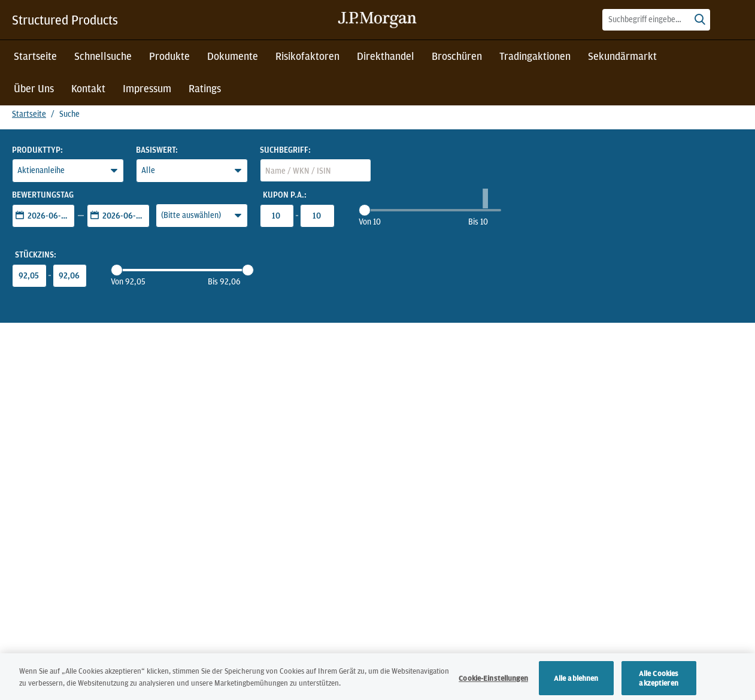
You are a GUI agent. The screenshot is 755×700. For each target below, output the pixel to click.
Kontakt (88, 88)
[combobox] (656, 20)
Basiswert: (157, 150)
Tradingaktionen (535, 56)
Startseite (35, 56)
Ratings (205, 88)
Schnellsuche (103, 56)
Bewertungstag (43, 195)
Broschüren (457, 56)
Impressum (147, 88)
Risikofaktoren (307, 56)
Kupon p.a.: (285, 195)
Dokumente (233, 56)
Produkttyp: (37, 150)
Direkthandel (386, 56)
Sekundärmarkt (622, 56)
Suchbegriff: (285, 150)
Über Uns (34, 88)
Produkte (169, 56)
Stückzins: (36, 254)
